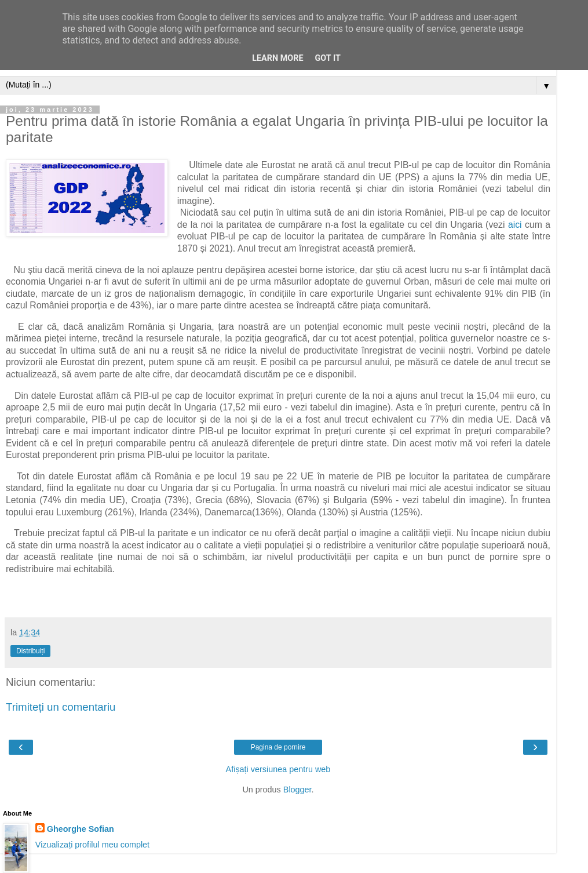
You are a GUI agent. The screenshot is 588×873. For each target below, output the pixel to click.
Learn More (277, 58)
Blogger (297, 790)
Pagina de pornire (278, 747)
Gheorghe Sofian (81, 829)
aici (515, 225)
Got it (328, 58)
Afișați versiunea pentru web (278, 769)
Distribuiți (30, 651)
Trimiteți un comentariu (61, 707)
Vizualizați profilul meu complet (92, 845)
